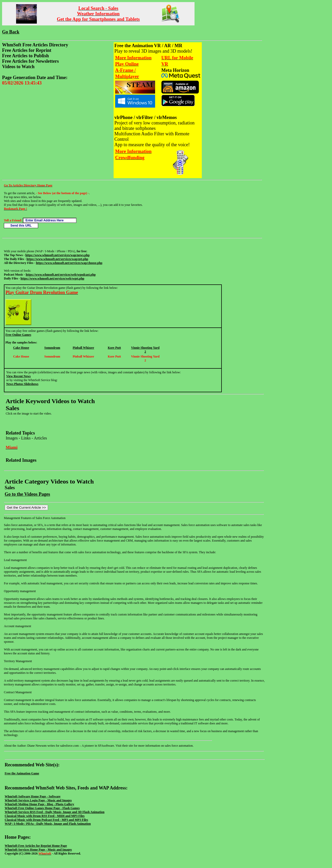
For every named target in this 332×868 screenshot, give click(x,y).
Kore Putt (114, 348)
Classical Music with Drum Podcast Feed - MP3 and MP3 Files (46, 820)
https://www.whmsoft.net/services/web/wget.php (52, 278)
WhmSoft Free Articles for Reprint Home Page (36, 846)
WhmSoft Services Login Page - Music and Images (38, 800)
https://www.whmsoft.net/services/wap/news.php (58, 255)
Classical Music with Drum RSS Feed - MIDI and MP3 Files (45, 816)
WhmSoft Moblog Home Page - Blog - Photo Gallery (39, 804)
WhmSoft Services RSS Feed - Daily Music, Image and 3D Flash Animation (55, 812)
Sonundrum (52, 348)
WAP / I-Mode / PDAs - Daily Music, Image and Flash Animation (48, 824)
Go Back (11, 32)
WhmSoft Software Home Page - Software (33, 796)
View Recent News (18, 376)
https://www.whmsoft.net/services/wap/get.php (57, 259)
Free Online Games (18, 335)
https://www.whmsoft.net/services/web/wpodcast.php (61, 275)
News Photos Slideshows (22, 384)
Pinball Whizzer (83, 348)
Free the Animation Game (22, 773)
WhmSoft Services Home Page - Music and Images (38, 850)
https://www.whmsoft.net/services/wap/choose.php (69, 263)
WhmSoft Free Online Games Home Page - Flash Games (42, 808)
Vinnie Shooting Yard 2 (145, 350)
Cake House (21, 348)
